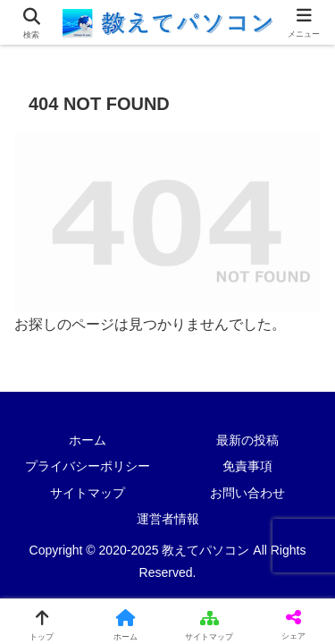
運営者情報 (168, 519)
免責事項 (247, 466)
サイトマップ (88, 493)
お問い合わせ (247, 493)
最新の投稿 (247, 440)
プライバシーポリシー (88, 466)
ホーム (88, 440)
